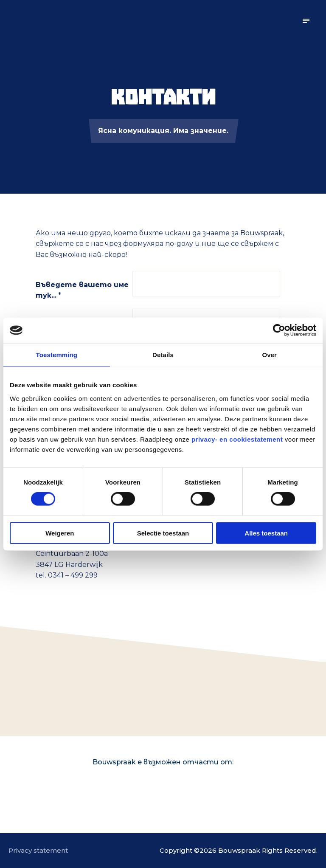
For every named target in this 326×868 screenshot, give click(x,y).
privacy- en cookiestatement (237, 439)
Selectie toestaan (163, 533)
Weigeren (60, 533)
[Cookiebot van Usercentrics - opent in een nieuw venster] (279, 330)
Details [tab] (163, 355)
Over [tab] (269, 355)
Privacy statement (38, 850)
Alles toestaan (266, 533)
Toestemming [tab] (57, 355)
